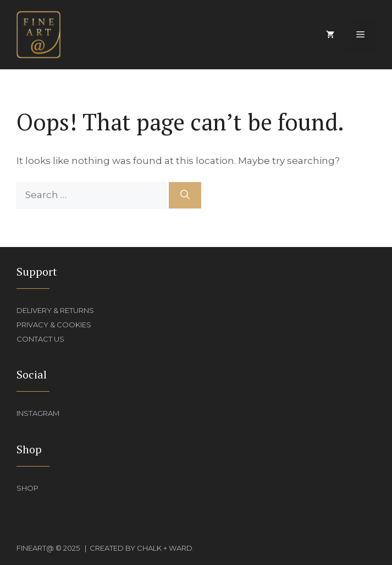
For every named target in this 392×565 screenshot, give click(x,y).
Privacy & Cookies (54, 325)
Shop (27, 488)
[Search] (185, 195)
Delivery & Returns (55, 310)
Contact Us (40, 339)
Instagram (38, 413)
